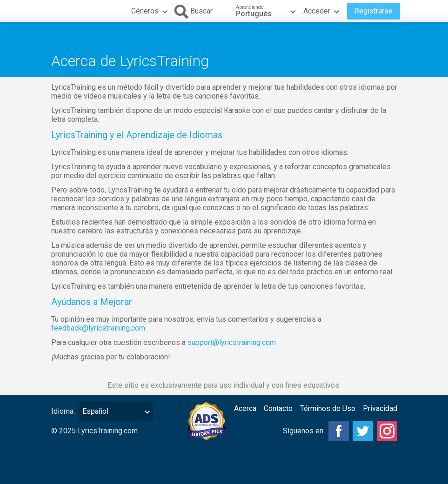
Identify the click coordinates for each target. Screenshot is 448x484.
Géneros (150, 11)
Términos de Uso (328, 408)
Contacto (278, 408)
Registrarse (374, 11)
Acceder (322, 11)
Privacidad (380, 408)
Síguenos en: (304, 431)
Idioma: (63, 411)
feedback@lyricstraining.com (98, 328)
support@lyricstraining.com (232, 342)
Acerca (245, 408)
